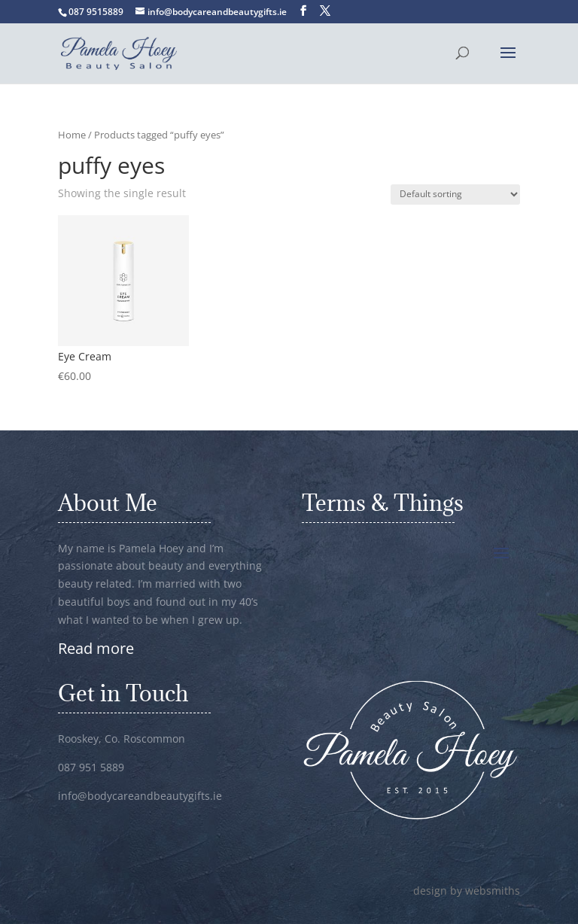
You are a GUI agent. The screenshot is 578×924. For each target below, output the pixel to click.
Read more (96, 648)
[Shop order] (455, 195)
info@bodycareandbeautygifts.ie (140, 796)
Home (72, 135)
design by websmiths (467, 891)
